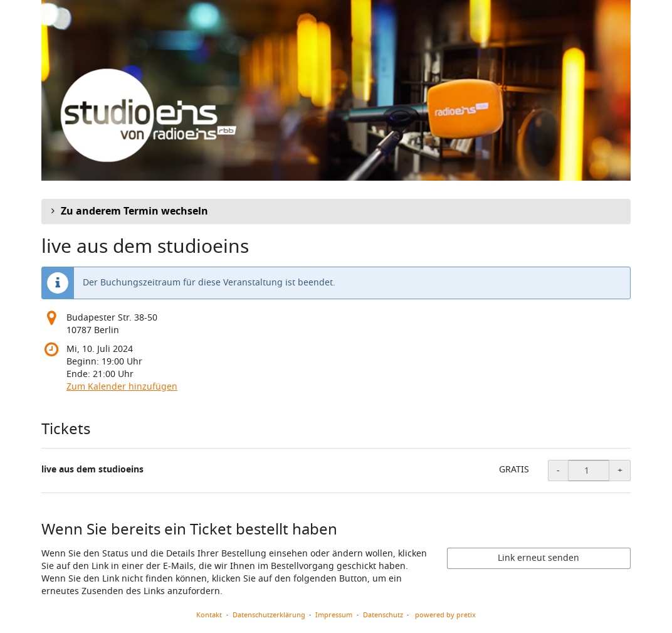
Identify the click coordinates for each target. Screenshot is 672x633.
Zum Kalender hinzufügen (122, 387)
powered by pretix (445, 615)
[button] (336, 211)
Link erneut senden (538, 558)
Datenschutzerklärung (269, 615)
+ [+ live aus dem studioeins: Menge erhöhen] (620, 470)
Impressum (334, 615)
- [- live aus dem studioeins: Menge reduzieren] (558, 470)
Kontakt (209, 615)
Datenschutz (383, 615)
